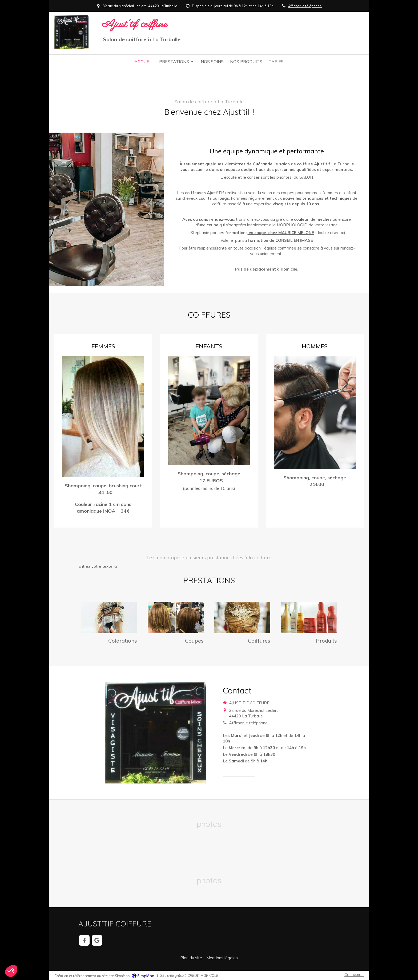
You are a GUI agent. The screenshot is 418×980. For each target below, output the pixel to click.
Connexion (354, 975)
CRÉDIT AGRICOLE (203, 975)
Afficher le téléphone (305, 6)
